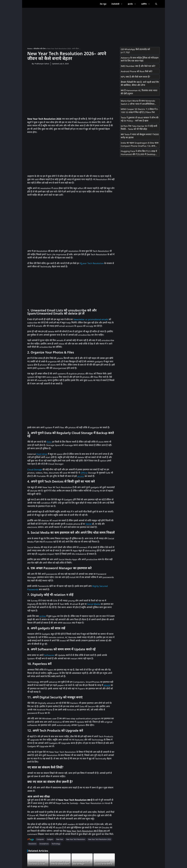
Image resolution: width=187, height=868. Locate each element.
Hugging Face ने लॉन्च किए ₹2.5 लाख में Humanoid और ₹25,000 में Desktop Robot (139, 153)
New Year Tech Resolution (76, 839)
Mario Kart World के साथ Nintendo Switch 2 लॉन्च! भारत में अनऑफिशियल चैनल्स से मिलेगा (138, 102)
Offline (84, 473)
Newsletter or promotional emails (91, 319)
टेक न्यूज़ (103, 4)
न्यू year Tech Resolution (92, 263)
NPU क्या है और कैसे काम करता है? (135, 77)
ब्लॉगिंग (147, 4)
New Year (60, 839)
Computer (40, 839)
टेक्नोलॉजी (118, 4)
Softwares (49, 655)
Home (30, 49)
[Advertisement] (94, 26)
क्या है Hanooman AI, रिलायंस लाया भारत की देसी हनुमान (139, 92)
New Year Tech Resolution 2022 (100, 839)
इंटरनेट (133, 4)
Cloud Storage (35, 469)
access (81, 476)
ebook (107, 685)
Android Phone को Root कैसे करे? (137, 71)
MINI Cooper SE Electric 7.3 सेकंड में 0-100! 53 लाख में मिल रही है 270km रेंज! (139, 111)
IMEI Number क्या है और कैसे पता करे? (138, 66)
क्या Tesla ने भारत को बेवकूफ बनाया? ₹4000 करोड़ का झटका (140, 136)
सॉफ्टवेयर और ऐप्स (40, 49)
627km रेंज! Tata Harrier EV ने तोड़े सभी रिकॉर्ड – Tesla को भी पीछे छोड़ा (139, 128)
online (43, 616)
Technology (56, 844)
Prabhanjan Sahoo (42, 64)
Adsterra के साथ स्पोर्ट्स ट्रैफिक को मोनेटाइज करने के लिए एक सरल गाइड (140, 59)
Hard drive (42, 454)
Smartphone (44, 844)
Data (49, 442)
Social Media (94, 604)
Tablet (88, 524)
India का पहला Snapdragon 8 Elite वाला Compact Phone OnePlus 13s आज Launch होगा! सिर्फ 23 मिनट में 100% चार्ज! (140, 144)
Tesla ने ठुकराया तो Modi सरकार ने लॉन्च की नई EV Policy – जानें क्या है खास (140, 119)
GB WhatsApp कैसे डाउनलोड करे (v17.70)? (135, 51)
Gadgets (50, 839)
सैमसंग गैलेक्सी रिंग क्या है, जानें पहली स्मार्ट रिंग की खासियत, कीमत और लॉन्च (140, 84)
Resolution (32, 844)
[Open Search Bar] (156, 4)
